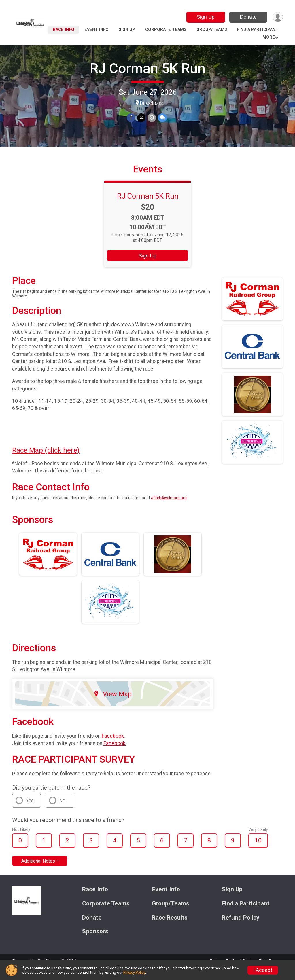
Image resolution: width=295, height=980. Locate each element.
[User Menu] (278, 17)
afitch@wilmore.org (169, 506)
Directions (152, 103)
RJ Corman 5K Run (148, 68)
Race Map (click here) (46, 458)
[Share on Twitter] (141, 118)
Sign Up (205, 17)
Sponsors (95, 940)
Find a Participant (258, 30)
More (269, 37)
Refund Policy (241, 925)
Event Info (97, 30)
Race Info (64, 30)
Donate (248, 17)
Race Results (170, 925)
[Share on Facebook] (131, 118)
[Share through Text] (162, 118)
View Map (112, 702)
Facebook (113, 744)
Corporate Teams (166, 30)
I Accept (263, 970)
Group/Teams (212, 30)
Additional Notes (38, 869)
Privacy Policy (134, 972)
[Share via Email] (151, 118)
